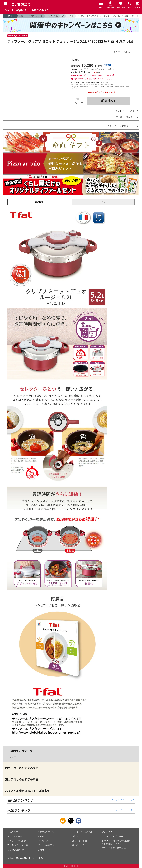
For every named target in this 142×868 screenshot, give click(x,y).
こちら (40, 858)
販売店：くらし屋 (122, 52)
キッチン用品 (52, 16)
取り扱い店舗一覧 (16, 850)
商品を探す (13, 832)
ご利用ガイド (44, 850)
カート (41, 836)
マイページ (43, 841)
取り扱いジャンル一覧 (18, 845)
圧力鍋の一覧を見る (125, 117)
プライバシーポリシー (113, 836)
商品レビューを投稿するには (121, 126)
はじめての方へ (79, 845)
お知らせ (76, 836)
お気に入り (78, 102)
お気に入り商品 (15, 836)
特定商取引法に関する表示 (115, 848)
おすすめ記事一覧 (46, 832)
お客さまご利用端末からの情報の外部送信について (117, 842)
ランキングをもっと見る (123, 800)
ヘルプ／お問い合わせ (83, 832)
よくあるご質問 (79, 841)
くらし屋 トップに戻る (124, 111)
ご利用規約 (107, 832)
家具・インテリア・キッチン (31, 16)
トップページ (10, 16)
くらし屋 (12, 757)
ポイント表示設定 (46, 845)
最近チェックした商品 (18, 841)
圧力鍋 (71, 16)
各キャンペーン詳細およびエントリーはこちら (93, 79)
